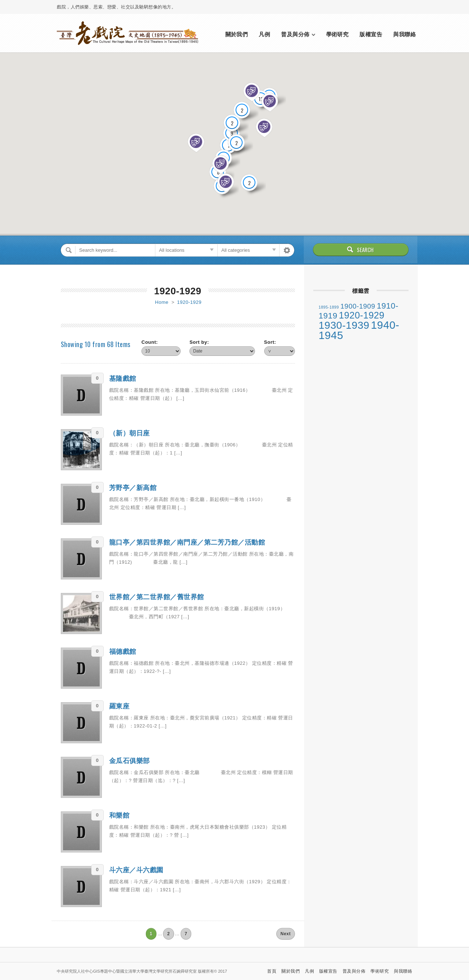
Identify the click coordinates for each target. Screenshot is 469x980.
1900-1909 (358, 306)
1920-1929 (189, 302)
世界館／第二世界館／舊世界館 (157, 597)
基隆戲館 (123, 379)
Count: (150, 342)
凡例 (264, 34)
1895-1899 (329, 307)
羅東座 (119, 706)
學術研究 (337, 34)
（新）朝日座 (130, 433)
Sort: (270, 342)
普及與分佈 (295, 34)
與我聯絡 (405, 34)
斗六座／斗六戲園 (136, 870)
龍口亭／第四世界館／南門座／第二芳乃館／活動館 (187, 542)
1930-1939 (344, 325)
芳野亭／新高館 (133, 488)
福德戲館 (123, 652)
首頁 (272, 971)
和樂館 (119, 815)
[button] (270, 103)
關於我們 (237, 34)
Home (162, 302)
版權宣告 (371, 34)
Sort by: (199, 342)
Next (285, 934)
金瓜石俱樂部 (130, 761)
